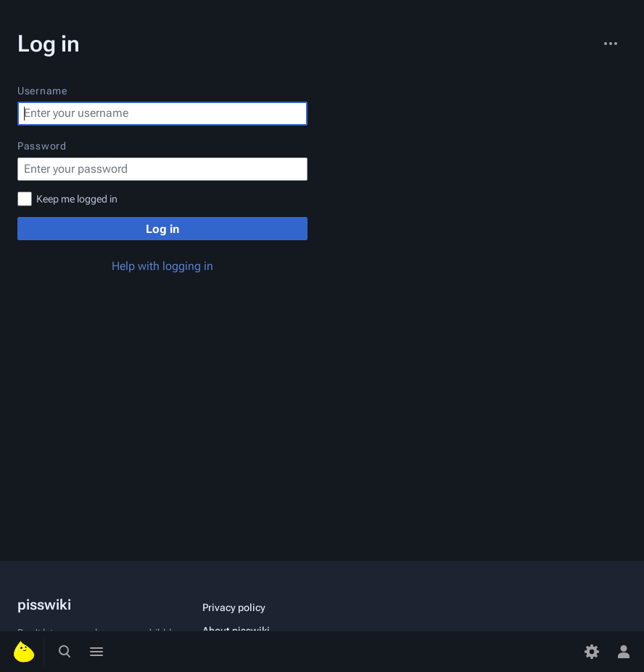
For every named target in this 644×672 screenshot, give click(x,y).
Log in (162, 229)
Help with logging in (162, 266)
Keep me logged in (77, 199)
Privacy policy (234, 607)
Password (42, 146)
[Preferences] (592, 652)
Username (42, 91)
